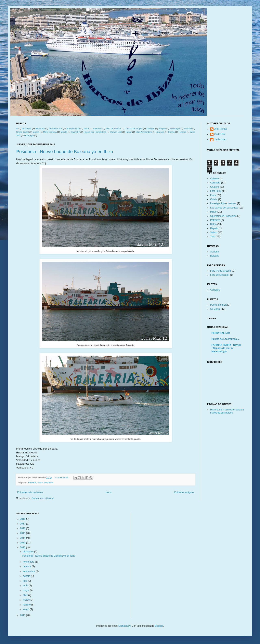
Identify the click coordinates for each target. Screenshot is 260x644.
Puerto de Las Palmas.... (225, 339)
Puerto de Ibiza (218, 305)
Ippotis (36, 132)
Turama (182, 132)
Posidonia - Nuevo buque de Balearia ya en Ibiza (65, 152)
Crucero (215, 187)
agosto (27, 576)
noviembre (29, 562)
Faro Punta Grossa (220, 271)
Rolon (213, 224)
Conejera (215, 290)
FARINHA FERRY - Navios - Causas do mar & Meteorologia (226, 348)
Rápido (214, 228)
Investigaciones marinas (223, 203)
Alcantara (40, 128)
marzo (27, 600)
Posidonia (48, 483)
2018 (23, 519)
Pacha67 (75, 132)
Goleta (214, 199)
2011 (23, 615)
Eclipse (162, 128)
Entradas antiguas (184, 492)
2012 (23, 547)
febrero (27, 605)
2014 (23, 538)
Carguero (215, 183)
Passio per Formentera (95, 132)
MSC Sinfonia (50, 132)
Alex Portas (220, 129)
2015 (23, 533)
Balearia (32, 483)
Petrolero (215, 220)
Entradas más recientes (30, 492)
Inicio (109, 492)
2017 (23, 524)
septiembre (29, 571)
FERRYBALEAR (221, 333)
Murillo (64, 132)
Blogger (159, 626)
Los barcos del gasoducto (224, 208)
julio (25, 581)
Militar (213, 212)
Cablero (214, 179)
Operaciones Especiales (223, 216)
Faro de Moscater (220, 275)
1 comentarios (62, 477)
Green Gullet (22, 132)
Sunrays (160, 132)
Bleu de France (113, 128)
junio (26, 586)
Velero (214, 233)
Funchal (188, 128)
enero (26, 609)
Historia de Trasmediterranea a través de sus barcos (227, 411)
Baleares (97, 128)
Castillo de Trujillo (134, 128)
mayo (26, 590)
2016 (23, 528)
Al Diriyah (27, 128)
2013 (23, 543)
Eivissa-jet (175, 128)
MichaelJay (124, 626)
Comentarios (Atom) (43, 498)
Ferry (40, 483)
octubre (27, 566)
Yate (213, 237)
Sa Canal (215, 309)
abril (26, 595)
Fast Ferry (216, 191)
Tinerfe (171, 132)
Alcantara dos (56, 128)
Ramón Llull (116, 132)
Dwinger (151, 128)
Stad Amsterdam (144, 132)
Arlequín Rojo (73, 128)
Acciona (215, 252)
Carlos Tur (220, 134)
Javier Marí (220, 139)
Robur (129, 132)
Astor (86, 128)
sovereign (29, 135)
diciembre (29, 552)
